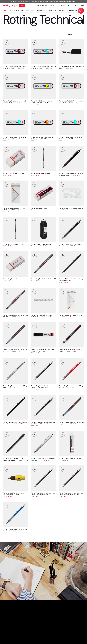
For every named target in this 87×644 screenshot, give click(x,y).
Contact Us (54, 5)
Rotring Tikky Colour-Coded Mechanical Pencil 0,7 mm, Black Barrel (43, 423)
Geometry (62, 10)
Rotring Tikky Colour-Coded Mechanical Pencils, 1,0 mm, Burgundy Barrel (71, 494)
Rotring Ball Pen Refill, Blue (40, 173)
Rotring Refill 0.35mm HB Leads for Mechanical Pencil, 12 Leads (42, 102)
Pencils (33, 10)
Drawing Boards (53, 10)
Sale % (6, 10)
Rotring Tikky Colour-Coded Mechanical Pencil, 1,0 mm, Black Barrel (43, 387)
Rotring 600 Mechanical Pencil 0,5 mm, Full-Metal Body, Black (71, 280)
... (47, 538)
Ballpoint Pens (42, 10)
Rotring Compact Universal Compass (70, 458)
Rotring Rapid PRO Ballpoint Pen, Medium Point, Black (13, 459)
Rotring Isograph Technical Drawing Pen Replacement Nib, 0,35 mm (15, 494)
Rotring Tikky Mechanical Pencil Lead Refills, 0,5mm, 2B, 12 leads (14, 102)
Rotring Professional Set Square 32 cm (71, 315)
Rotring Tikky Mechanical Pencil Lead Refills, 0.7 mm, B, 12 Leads (70, 138)
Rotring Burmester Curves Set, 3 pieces (71, 208)
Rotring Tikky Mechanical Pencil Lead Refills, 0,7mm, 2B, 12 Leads (14, 138)
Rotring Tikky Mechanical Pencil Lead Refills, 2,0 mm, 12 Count (42, 351)
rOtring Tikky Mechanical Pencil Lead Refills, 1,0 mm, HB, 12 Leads (42, 138)
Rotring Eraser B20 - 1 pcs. (39, 208)
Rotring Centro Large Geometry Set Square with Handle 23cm (14, 209)
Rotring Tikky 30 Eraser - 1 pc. (12, 173)
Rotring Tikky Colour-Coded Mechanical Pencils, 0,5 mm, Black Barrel (43, 494)
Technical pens (14, 10)
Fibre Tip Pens (25, 10)
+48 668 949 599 (42, 5)
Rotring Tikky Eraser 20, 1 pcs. (12, 279)
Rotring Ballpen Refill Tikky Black (13, 244)
